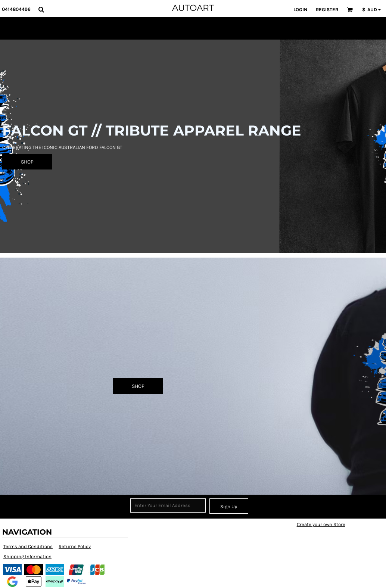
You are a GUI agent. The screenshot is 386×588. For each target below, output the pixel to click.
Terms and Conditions (28, 546)
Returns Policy (75, 546)
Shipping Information (27, 556)
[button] (41, 9)
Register (327, 10)
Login (300, 10)
